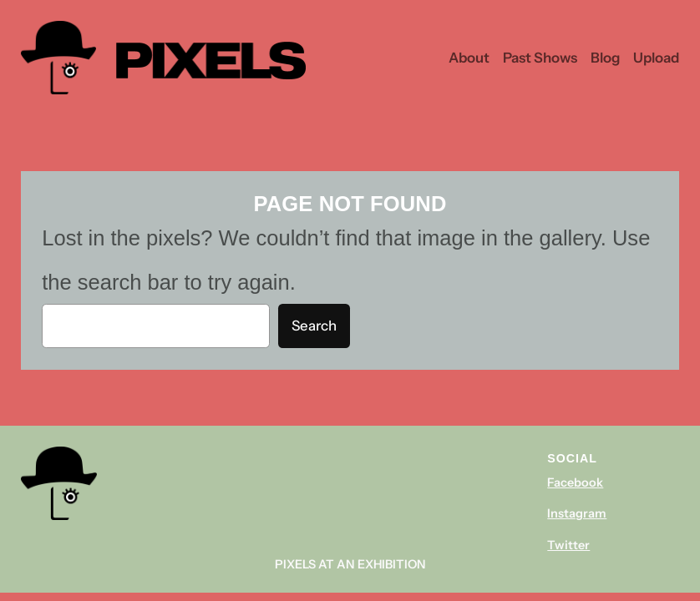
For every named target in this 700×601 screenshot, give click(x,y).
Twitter (568, 545)
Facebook (575, 482)
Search (314, 326)
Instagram (577, 513)
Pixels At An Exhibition (350, 564)
